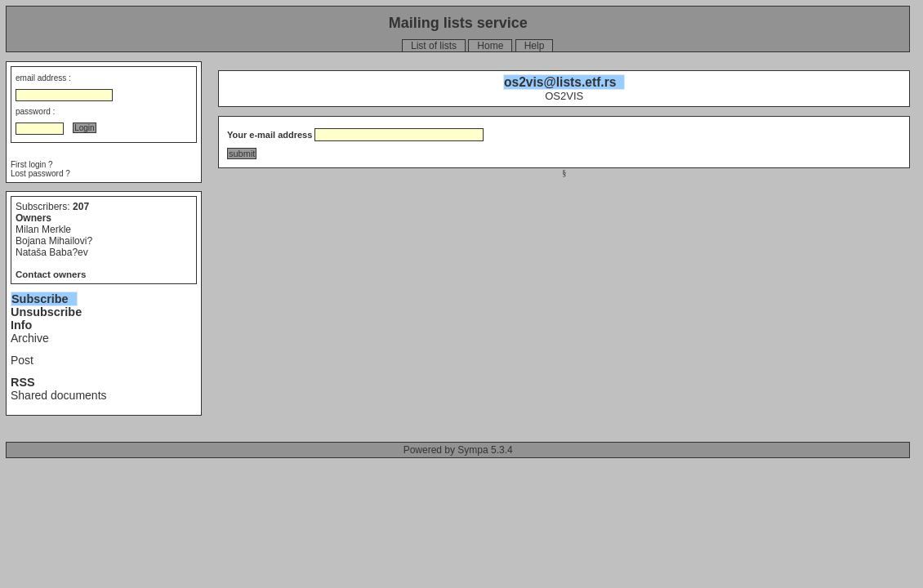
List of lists (434, 46)
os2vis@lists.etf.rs (560, 82)
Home (490, 46)
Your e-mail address (270, 135)
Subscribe (40, 299)
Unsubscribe (46, 312)
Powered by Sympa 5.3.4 (458, 450)
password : (35, 111)
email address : (43, 78)
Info (21, 325)
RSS (23, 382)
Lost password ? (40, 174)
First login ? (32, 165)
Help (535, 46)
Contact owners (51, 274)
